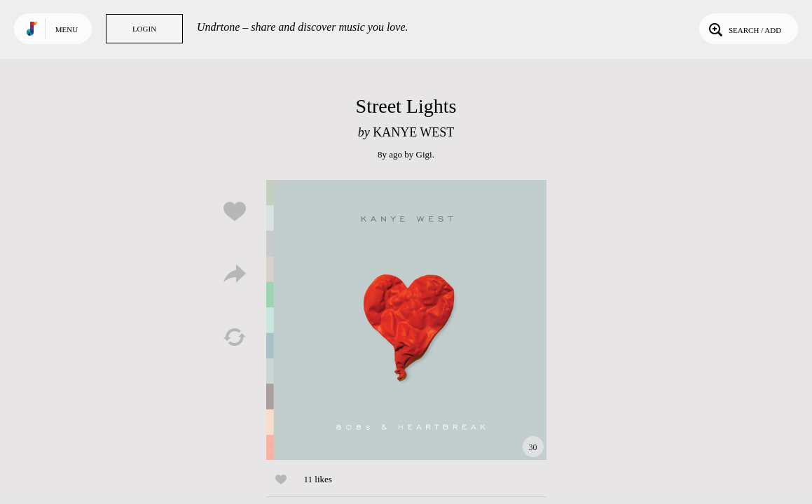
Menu (67, 29)
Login (144, 29)
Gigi (424, 154)
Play (406, 320)
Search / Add (744, 29)
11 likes (318, 479)
